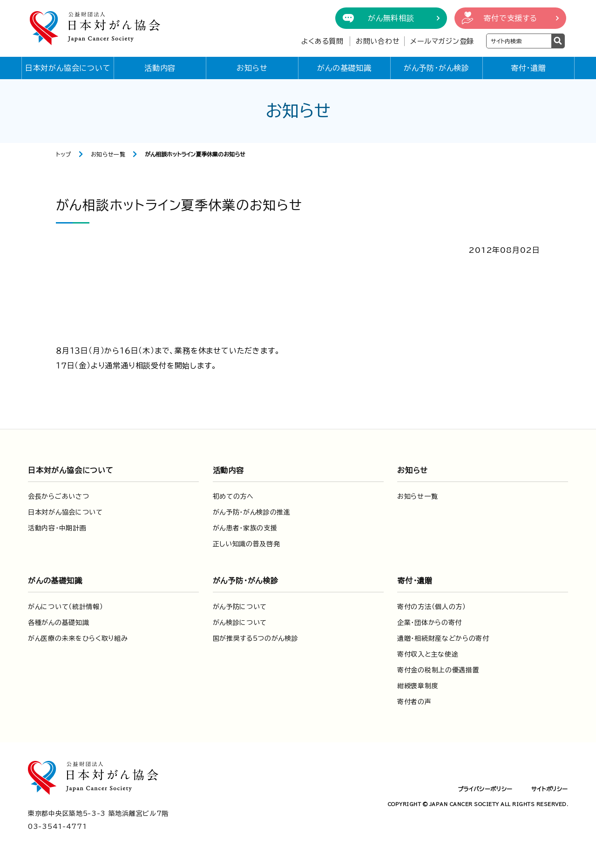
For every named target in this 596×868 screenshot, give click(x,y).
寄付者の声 (414, 702)
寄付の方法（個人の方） (432, 607)
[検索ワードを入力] (519, 41)
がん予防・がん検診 (437, 68)
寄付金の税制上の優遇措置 (438, 670)
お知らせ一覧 (108, 154)
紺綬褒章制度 (418, 686)
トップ (64, 154)
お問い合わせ (378, 41)
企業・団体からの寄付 (430, 623)
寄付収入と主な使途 (428, 654)
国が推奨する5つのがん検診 (256, 638)
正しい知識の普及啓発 (247, 544)
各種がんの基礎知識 (58, 623)
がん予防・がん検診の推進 (252, 512)
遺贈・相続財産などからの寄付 (443, 638)
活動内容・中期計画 (57, 528)
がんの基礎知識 (344, 68)
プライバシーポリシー (485, 789)
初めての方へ (233, 496)
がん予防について (240, 607)
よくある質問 (322, 41)
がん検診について (240, 623)
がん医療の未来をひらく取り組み (78, 638)
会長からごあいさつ (58, 496)
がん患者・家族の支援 (245, 528)
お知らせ (252, 68)
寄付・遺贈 (528, 68)
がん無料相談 (391, 18)
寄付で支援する (510, 18)
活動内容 (160, 68)
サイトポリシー (550, 789)
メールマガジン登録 (442, 41)
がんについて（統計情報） (65, 607)
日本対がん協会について (68, 68)
